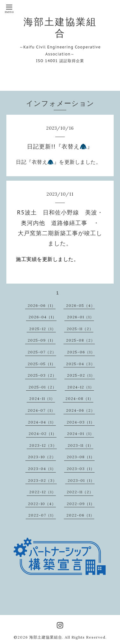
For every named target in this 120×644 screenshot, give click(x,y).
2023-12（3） (43, 445)
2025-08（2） (80, 340)
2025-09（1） (42, 340)
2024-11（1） (42, 398)
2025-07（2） (42, 352)
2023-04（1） (42, 469)
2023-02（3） (42, 480)
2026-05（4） (80, 305)
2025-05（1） (42, 364)
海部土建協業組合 (60, 27)
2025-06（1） (81, 352)
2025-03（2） (42, 375)
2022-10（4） (42, 504)
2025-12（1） (43, 329)
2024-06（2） (80, 410)
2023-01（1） (81, 480)
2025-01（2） (43, 387)
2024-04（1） (42, 422)
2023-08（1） (81, 457)
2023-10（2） (42, 457)
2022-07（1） (42, 515)
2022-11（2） (80, 492)
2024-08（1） (79, 398)
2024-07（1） (41, 410)
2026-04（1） (43, 317)
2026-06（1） (42, 305)
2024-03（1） (81, 422)
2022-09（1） (81, 504)
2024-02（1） (43, 434)
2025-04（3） (80, 364)
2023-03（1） (81, 469)
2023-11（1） (80, 445)
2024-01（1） (80, 434)
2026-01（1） (80, 317)
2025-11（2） (80, 329)
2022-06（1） (80, 515)
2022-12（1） (43, 492)
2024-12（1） (81, 387)
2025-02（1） (81, 375)
